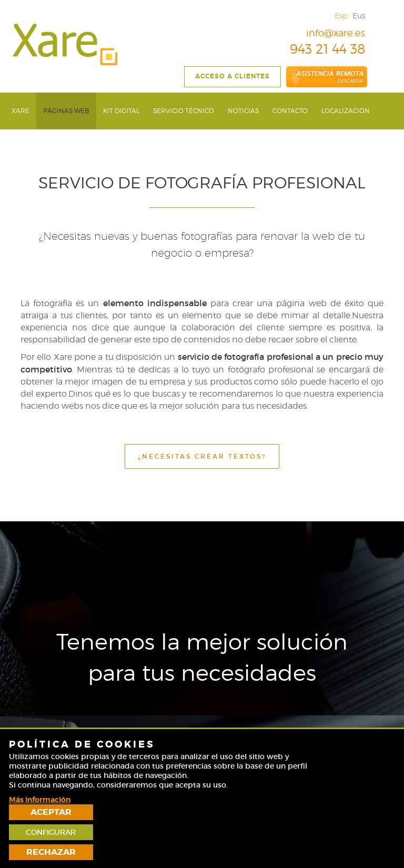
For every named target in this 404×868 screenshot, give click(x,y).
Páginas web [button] (66, 111)
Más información (40, 855)
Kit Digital (121, 111)
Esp (341, 16)
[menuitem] (21, 111)
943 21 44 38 (320, 49)
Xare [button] (21, 111)
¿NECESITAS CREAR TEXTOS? (202, 456)
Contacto (290, 111)
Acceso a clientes (233, 76)
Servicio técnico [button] (184, 111)
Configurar (357, 826)
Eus (359, 16)
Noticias (243, 111)
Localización (346, 111)
